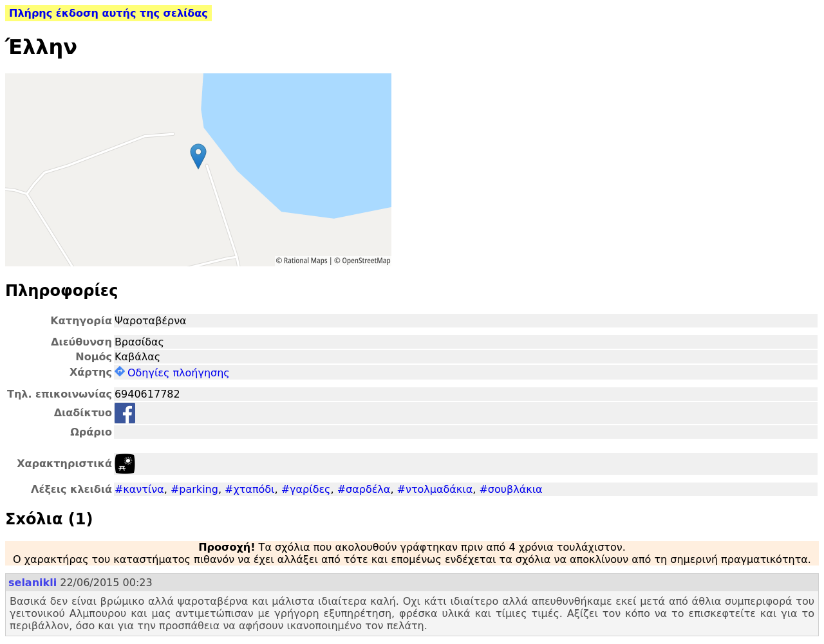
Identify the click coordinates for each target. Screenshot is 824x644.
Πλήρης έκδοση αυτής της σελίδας (108, 13)
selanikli (33, 583)
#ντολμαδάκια (435, 489)
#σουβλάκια (510, 489)
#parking (194, 489)
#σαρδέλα (364, 489)
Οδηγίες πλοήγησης (172, 373)
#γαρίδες (306, 489)
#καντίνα (139, 489)
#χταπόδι (249, 489)
